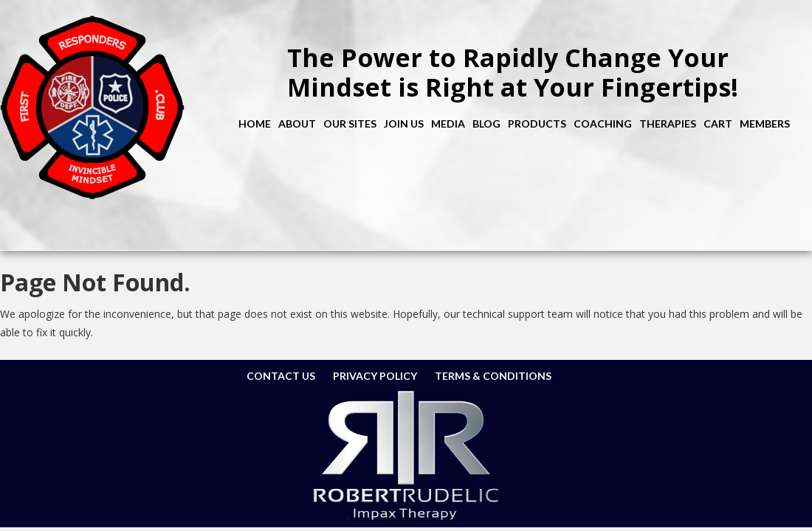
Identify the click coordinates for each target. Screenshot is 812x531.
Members (765, 124)
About (297, 124)
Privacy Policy (375, 376)
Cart (718, 124)
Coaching (603, 124)
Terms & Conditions (493, 376)
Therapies (668, 124)
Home (255, 124)
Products (537, 124)
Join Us (404, 124)
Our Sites (350, 124)
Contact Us (281, 376)
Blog (486, 124)
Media (448, 124)
